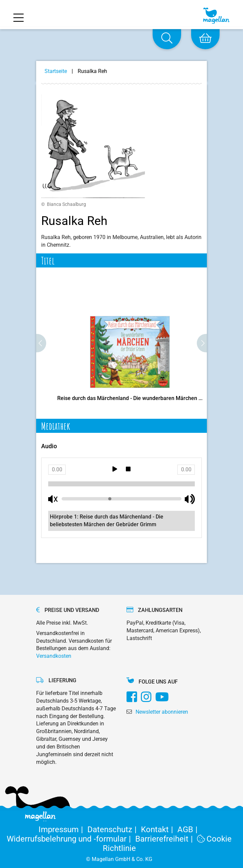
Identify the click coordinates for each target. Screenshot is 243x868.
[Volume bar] (121, 499)
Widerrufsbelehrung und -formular (71, 839)
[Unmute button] (190, 499)
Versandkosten (54, 656)
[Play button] (115, 470)
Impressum (63, 830)
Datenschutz (114, 830)
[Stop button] (128, 470)
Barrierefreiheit (166, 839)
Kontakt (159, 830)
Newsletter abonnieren (162, 712)
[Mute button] (53, 499)
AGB (189, 830)
